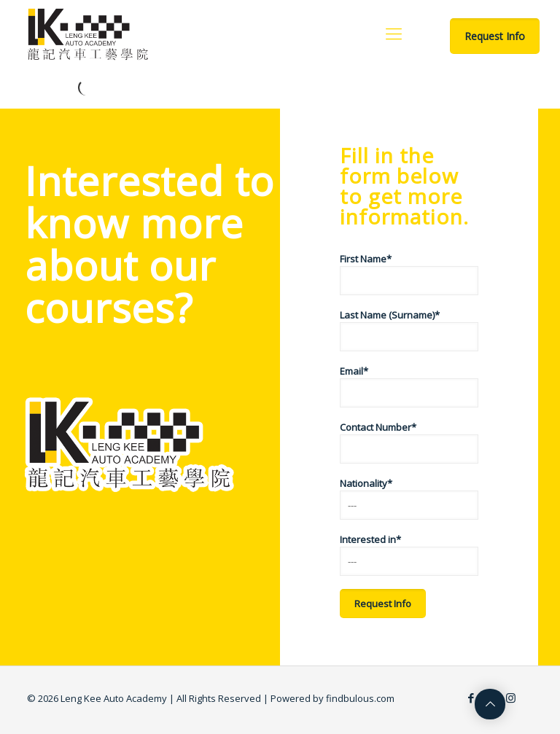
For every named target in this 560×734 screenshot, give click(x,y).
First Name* (409, 274)
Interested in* (409, 554)
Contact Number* (409, 442)
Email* (409, 386)
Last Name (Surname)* (409, 330)
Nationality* (409, 498)
